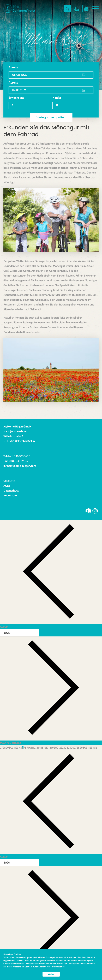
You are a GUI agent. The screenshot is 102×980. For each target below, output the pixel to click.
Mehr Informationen (56, 967)
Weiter (51, 974)
